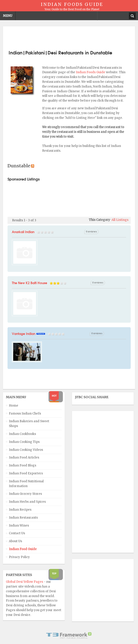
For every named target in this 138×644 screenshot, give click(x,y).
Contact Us (17, 533)
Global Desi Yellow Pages (25, 582)
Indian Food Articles (24, 457)
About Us (15, 541)
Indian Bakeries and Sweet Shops (29, 424)
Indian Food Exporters (26, 473)
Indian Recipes (20, 510)
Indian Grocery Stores (25, 494)
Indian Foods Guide (91, 72)
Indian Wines (19, 526)
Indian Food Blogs (23, 465)
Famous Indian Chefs (25, 413)
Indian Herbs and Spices (27, 502)
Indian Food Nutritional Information (26, 484)
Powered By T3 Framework (69, 635)
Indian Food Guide (23, 549)
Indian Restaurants (23, 518)
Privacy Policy (19, 557)
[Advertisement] (69, 38)
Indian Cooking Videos (26, 450)
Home (14, 406)
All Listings (120, 220)
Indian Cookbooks (22, 434)
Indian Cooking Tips (24, 442)
